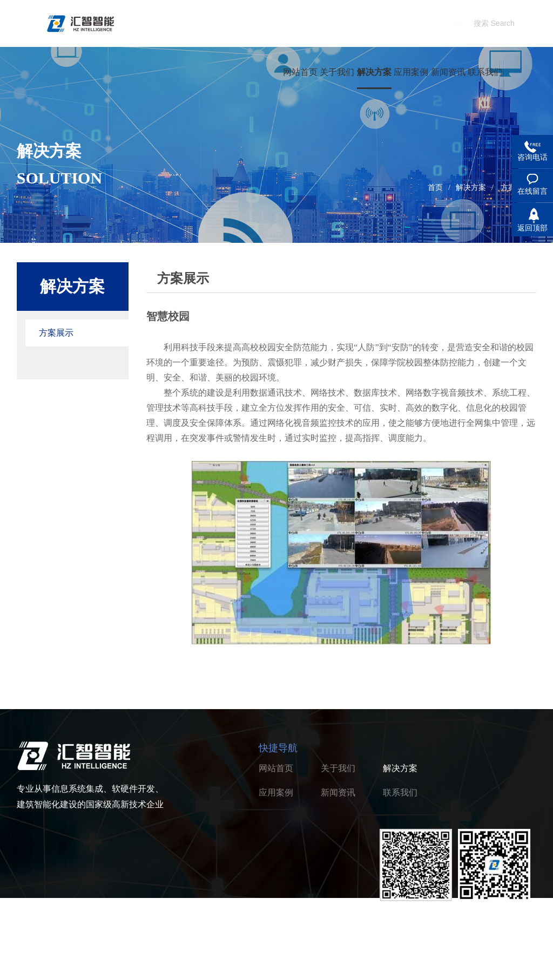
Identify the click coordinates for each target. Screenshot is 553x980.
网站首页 (300, 72)
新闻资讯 (448, 72)
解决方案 (374, 72)
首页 (435, 188)
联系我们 (485, 72)
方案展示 (56, 333)
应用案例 (411, 72)
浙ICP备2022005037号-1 (163, 964)
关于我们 (337, 72)
